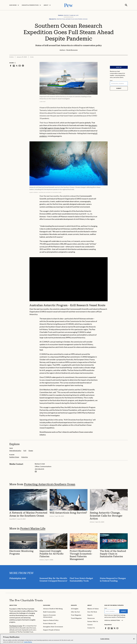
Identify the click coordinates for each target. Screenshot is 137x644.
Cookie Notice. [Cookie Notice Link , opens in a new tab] (28, 642)
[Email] (119, 83)
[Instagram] (109, 628)
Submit (119, 88)
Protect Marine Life (33, 528)
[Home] (26, 600)
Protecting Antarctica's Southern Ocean (50, 484)
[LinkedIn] (112, 628)
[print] (23, 65)
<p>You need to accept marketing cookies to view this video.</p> (69, 279)
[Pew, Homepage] (69, 5)
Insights (74, 605)
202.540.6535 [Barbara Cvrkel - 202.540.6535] (39, 469)
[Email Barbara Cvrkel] (36, 471)
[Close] (134, 639)
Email (111, 80)
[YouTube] (117, 628)
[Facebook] (106, 628)
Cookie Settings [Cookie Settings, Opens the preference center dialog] (105, 639)
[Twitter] (115, 628)
